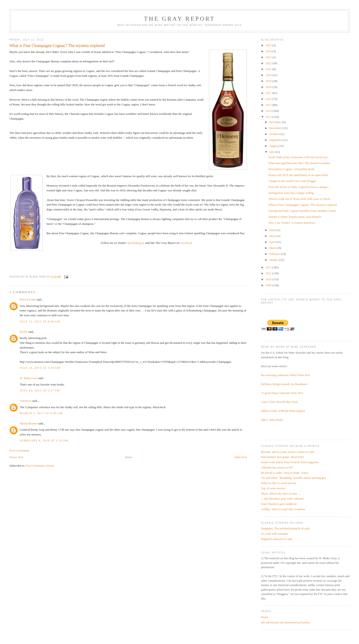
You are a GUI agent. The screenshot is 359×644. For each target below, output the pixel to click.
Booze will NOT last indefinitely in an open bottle (298, 175)
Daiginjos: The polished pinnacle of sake (285, 528)
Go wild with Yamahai (274, 534)
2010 (269, 279)
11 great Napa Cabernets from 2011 (282, 393)
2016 (269, 99)
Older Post (241, 457)
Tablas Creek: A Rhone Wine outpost (283, 411)
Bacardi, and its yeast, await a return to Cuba (288, 452)
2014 (269, 111)
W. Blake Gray (29, 378)
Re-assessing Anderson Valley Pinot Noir (286, 375)
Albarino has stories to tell (277, 467)
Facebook (186, 243)
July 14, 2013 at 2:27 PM (40, 390)
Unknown (26, 401)
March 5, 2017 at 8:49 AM (41, 413)
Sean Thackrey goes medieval (279, 504)
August (274, 146)
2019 (269, 81)
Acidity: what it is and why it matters (283, 509)
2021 (269, 69)
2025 (269, 45)
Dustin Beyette (29, 423)
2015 (269, 105)
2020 (269, 75)
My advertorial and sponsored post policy (286, 622)
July (272, 152)
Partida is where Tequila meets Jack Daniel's (295, 217)
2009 (269, 285)
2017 (269, 93)
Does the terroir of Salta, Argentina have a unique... (299, 187)
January (274, 260)
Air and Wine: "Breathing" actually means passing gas (293, 478)
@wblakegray (136, 243)
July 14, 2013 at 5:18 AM (40, 368)
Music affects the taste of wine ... (281, 494)
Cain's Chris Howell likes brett (279, 402)
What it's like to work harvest (279, 483)
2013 (269, 117)
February (275, 254)
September (276, 140)
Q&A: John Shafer (272, 420)
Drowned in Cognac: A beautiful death (291, 169)
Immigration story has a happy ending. (292, 193)
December (276, 122)
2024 (269, 51)
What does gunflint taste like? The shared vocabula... (300, 163)
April (273, 242)
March (273, 248)
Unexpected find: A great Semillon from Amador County (302, 211)
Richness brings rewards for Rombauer (284, 384)
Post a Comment (19, 450)
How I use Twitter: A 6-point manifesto (292, 223)
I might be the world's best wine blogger (292, 181)
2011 (269, 273)
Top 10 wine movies (273, 488)
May (272, 236)
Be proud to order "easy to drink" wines (285, 473)
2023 (269, 57)
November (276, 128)
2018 (269, 87)
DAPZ (24, 332)
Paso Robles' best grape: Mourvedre (282, 457)
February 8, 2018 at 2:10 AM (44, 440)
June (272, 230)
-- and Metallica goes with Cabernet (282, 499)
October (274, 134)
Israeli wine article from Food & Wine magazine (290, 462)
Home (129, 457)
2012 (269, 267)
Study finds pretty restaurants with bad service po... (299, 157)
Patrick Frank (28, 299)
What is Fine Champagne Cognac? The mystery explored (303, 205)
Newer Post (16, 457)
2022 (269, 63)
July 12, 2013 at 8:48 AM (40, 321)
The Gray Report (179, 19)
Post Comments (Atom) (40, 466)
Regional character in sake (277, 539)
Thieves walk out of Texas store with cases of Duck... (300, 199)
